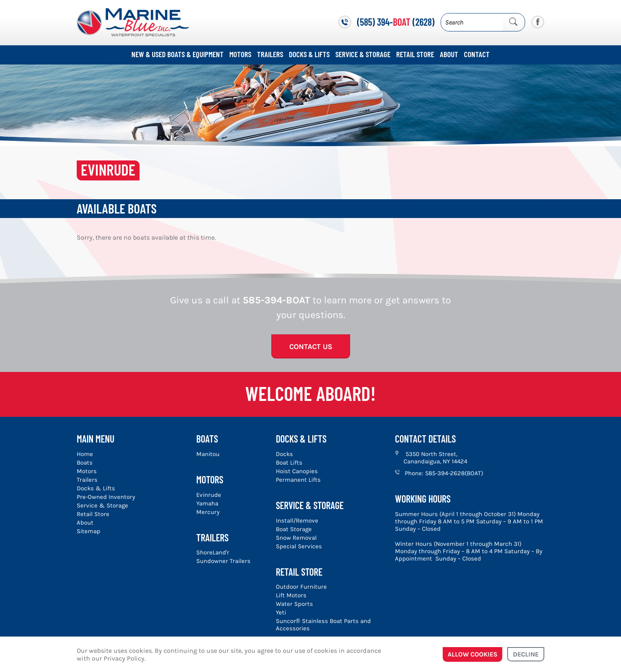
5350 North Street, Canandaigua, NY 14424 (435, 458)
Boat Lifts (289, 463)
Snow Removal (296, 538)
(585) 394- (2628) (396, 22)
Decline (526, 654)
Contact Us (311, 347)
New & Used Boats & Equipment (177, 54)
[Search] (472, 22)
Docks (284, 454)
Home (85, 454)
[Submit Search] (513, 22)
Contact (477, 54)
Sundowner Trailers (223, 561)
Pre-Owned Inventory (106, 497)
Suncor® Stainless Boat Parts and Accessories (323, 625)
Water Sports (294, 604)
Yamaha (207, 503)
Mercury (208, 512)
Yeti (281, 612)
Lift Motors (291, 595)
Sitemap (89, 531)
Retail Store (415, 54)
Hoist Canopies (297, 471)
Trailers (270, 54)
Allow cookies (472, 654)
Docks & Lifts (309, 54)
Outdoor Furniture (301, 587)
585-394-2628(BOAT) (454, 473)
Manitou (208, 454)
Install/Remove (297, 521)
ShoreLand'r (213, 552)
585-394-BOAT (276, 300)
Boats (85, 463)
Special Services (299, 546)
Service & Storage (363, 54)
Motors (240, 54)
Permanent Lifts (298, 480)
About (449, 54)
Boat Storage (294, 529)
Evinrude (209, 495)
